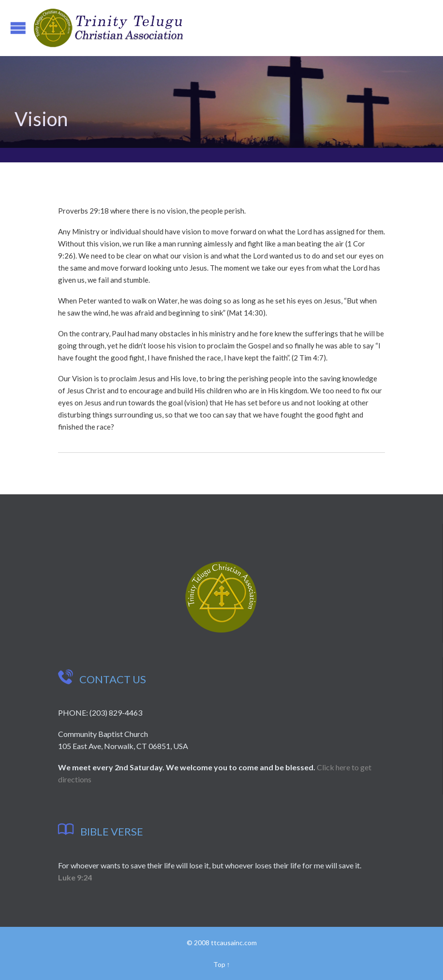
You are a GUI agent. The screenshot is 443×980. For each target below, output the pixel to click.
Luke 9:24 (75, 877)
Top (219, 964)
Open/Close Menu (18, 28)
